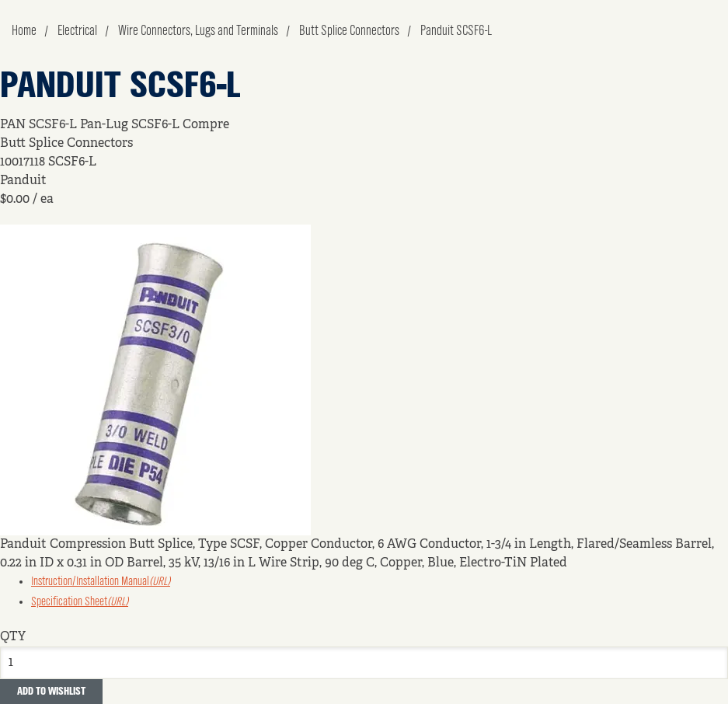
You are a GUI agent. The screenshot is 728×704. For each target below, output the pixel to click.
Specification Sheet (80, 602)
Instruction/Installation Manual (101, 582)
